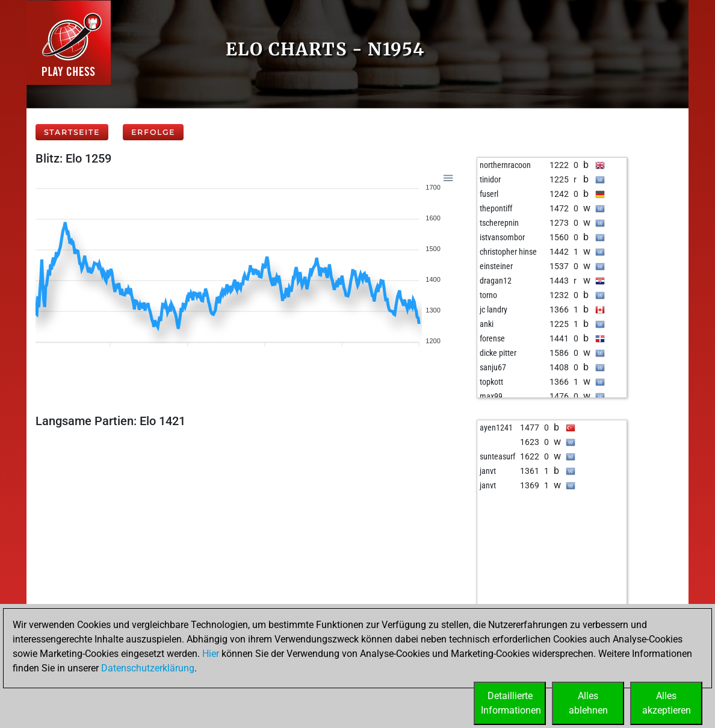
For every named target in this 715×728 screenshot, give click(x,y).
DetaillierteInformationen (511, 703)
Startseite (72, 132)
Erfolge (153, 132)
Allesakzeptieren (667, 703)
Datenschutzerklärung (148, 668)
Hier (211, 654)
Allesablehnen (588, 703)
